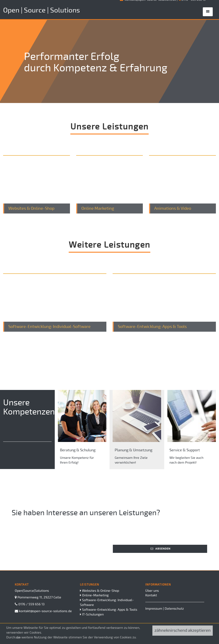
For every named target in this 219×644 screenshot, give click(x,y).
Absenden (161, 549)
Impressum (154, 609)
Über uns (152, 591)
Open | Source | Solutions (42, 10)
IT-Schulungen (93, 614)
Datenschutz (174, 609)
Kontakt (151, 595)
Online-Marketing (95, 595)
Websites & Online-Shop (101, 591)
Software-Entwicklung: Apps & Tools (110, 610)
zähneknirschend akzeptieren (183, 630)
